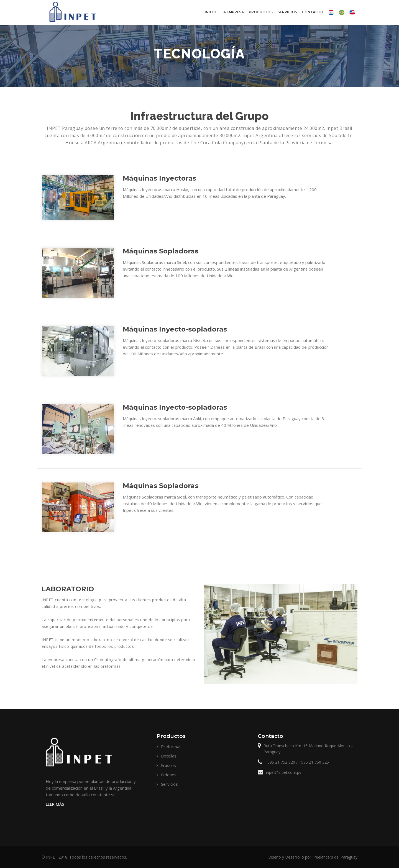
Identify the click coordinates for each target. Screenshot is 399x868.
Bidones (169, 775)
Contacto (313, 17)
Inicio (211, 12)
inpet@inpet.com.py (284, 772)
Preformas (171, 746)
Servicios (287, 12)
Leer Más (55, 804)
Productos (261, 17)
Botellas (169, 756)
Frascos (168, 765)
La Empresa (232, 17)
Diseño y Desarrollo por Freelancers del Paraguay (313, 857)
